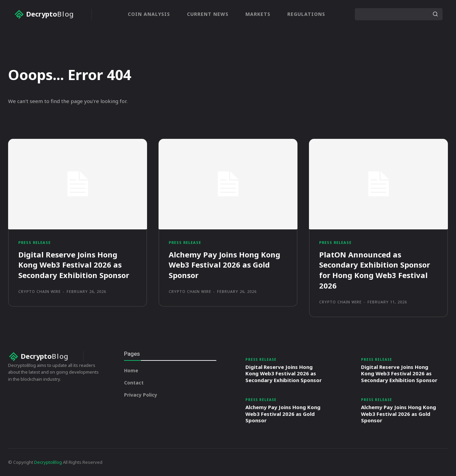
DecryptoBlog (48, 462)
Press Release (35, 242)
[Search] (435, 14)
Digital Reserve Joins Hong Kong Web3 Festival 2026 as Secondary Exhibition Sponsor (74, 265)
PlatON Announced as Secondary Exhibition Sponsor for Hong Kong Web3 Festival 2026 (375, 270)
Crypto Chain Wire (40, 291)
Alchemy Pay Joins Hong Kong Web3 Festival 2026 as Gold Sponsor (224, 265)
